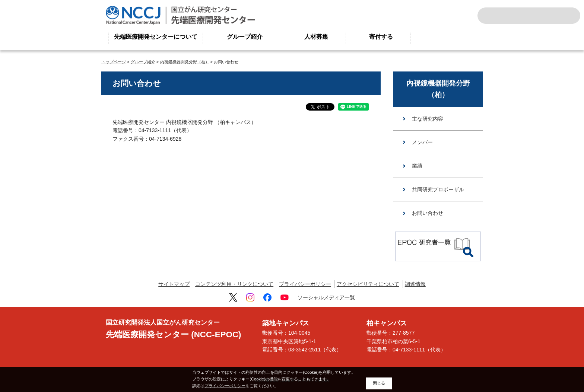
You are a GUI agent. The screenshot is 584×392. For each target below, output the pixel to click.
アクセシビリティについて (368, 284)
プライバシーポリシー (305, 284)
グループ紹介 (245, 37)
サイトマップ (174, 284)
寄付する (381, 37)
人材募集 (316, 37)
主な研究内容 (428, 119)
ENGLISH (548, 16)
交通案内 (565, 16)
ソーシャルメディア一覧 (326, 297)
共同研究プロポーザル (438, 189)
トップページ (114, 62)
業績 (417, 166)
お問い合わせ (428, 213)
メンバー (422, 142)
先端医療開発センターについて (156, 37)
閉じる (379, 383)
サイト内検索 (493, 16)
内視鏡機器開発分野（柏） (185, 62)
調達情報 (415, 284)
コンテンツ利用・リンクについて (234, 284)
